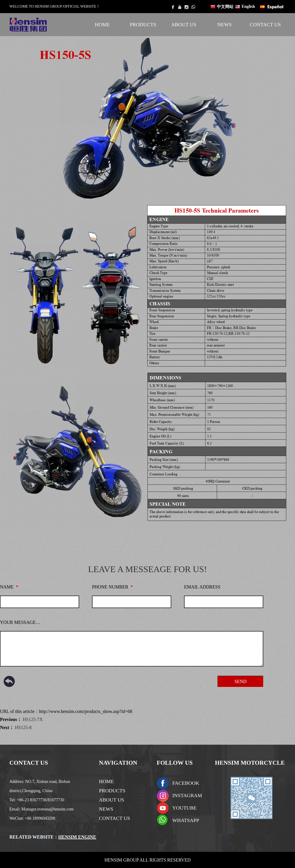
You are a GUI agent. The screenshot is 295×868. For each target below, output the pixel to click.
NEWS (224, 25)
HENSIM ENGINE (77, 837)
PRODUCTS (143, 25)
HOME (102, 25)
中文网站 (225, 7)
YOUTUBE (184, 808)
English (248, 6)
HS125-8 (23, 727)
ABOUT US (184, 25)
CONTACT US (265, 25)
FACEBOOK (186, 783)
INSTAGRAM (187, 795)
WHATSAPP (186, 820)
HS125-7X (33, 719)
